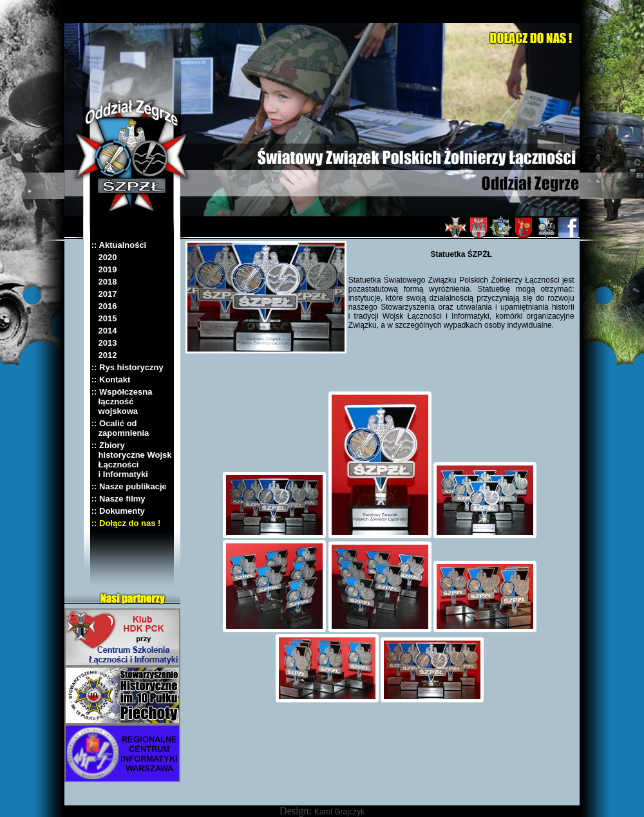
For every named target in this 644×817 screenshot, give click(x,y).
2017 (104, 294)
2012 (104, 355)
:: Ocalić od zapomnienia (120, 428)
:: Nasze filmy (118, 499)
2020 (104, 257)
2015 (104, 318)
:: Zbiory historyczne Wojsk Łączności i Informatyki (132, 460)
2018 (104, 282)
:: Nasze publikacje (129, 486)
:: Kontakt (111, 380)
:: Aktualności (119, 245)
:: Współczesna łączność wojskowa (122, 401)
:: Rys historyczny (128, 367)
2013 (104, 343)
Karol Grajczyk (339, 812)
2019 (104, 269)
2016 (104, 306)
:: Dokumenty (118, 511)
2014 (104, 331)
